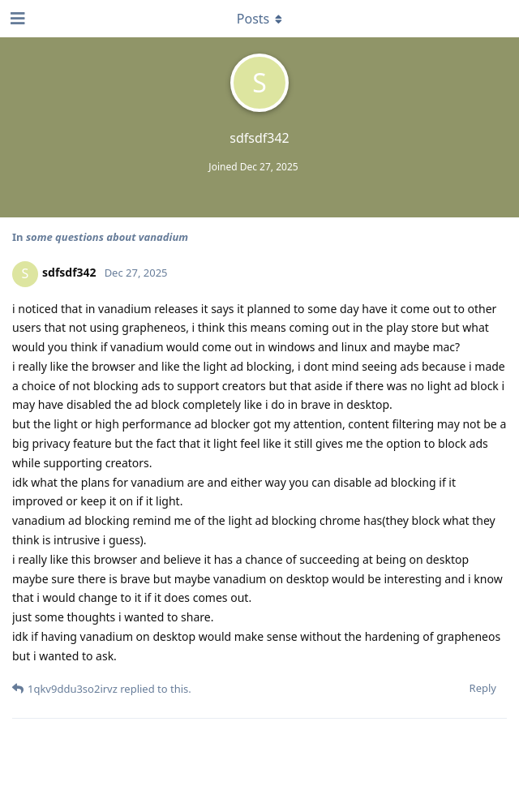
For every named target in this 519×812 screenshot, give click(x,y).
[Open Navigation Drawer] (16, 19)
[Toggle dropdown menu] (259, 19)
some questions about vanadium (107, 237)
